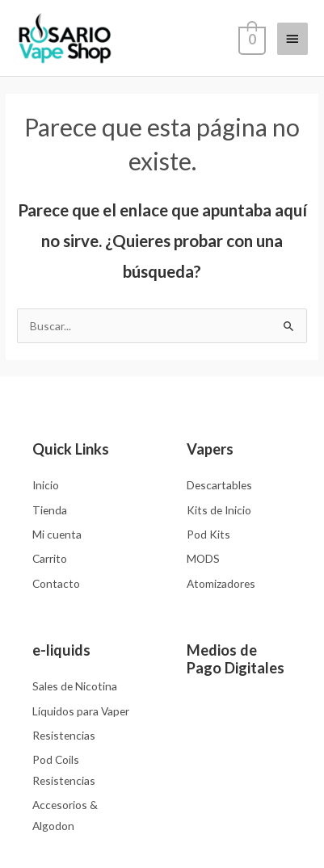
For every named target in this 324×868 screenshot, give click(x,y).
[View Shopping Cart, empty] (250, 38)
